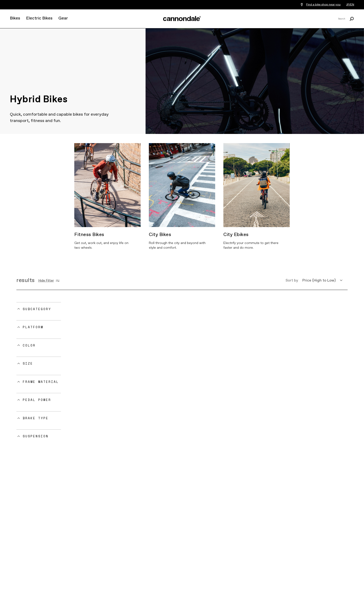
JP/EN (350, 5)
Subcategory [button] (37, 309)
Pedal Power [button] (37, 400)
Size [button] (28, 363)
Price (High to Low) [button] (319, 280)
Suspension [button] (36, 436)
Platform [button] (33, 327)
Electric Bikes (39, 18)
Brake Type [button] (36, 418)
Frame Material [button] (41, 382)
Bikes (15, 18)
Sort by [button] (292, 280)
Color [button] (29, 345)
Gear (63, 18)
